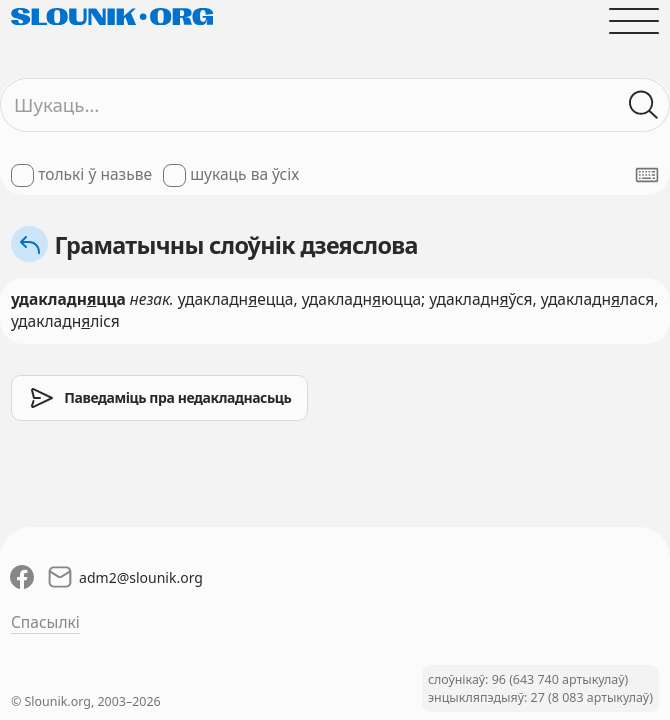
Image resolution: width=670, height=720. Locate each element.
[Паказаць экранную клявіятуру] (647, 175)
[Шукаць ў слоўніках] (644, 105)
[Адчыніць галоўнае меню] (634, 21)
